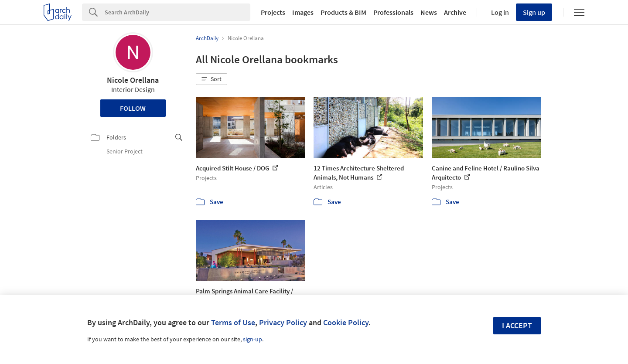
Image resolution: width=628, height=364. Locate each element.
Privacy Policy (283, 322)
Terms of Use (233, 322)
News (429, 12)
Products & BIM (343, 12)
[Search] (177, 12)
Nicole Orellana (133, 80)
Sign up (534, 12)
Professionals (393, 12)
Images (303, 12)
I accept (517, 325)
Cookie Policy (346, 322)
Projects (273, 12)
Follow (133, 108)
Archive (455, 12)
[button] (212, 79)
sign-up (253, 339)
